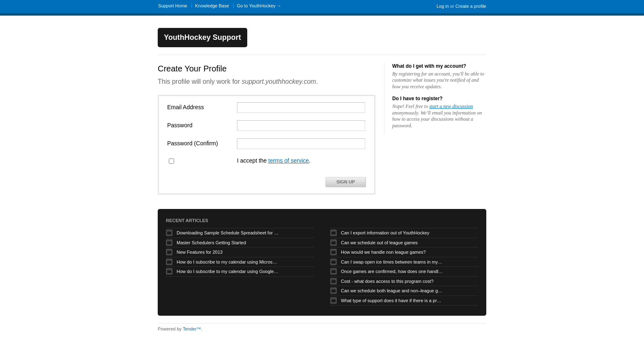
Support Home (173, 6)
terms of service (289, 161)
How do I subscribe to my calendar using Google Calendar (228, 271)
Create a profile (471, 6)
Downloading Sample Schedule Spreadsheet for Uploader (228, 233)
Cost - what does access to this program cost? (387, 281)
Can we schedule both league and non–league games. (392, 291)
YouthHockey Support (202, 37)
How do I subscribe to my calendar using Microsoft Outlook (228, 262)
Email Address (185, 107)
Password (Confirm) (193, 143)
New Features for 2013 (200, 252)
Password (180, 125)
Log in (443, 6)
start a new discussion (451, 106)
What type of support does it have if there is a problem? (392, 301)
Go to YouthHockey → (259, 6)
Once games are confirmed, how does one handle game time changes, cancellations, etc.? (392, 271)
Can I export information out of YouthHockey (385, 233)
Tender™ (192, 329)
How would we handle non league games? (383, 252)
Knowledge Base (212, 6)
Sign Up (346, 182)
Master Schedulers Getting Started (211, 243)
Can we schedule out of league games (379, 243)
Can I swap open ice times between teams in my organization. (392, 262)
